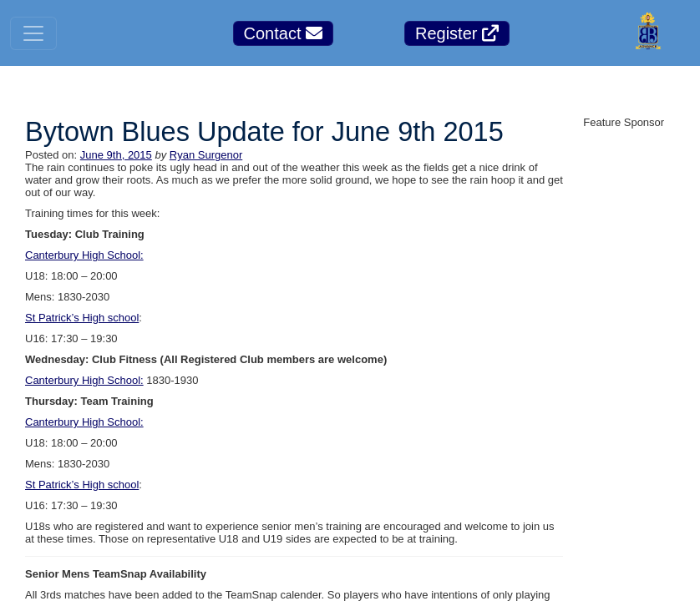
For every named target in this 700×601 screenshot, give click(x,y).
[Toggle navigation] (33, 33)
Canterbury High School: (84, 255)
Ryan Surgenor (206, 155)
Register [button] (457, 33)
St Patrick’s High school (82, 318)
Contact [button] (283, 33)
